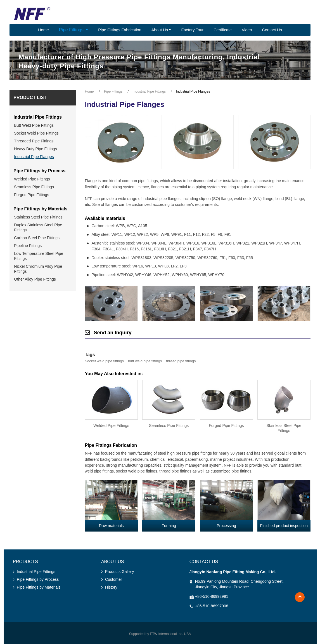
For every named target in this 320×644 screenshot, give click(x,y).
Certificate (223, 30)
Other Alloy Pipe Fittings (35, 279)
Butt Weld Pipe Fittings (34, 125)
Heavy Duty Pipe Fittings (35, 149)
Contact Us (272, 30)
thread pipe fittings (181, 361)
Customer (114, 579)
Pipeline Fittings (28, 246)
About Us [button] (160, 30)
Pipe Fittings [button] (72, 30)
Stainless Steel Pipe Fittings (284, 428)
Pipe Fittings (113, 91)
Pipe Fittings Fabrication (120, 30)
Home (43, 30)
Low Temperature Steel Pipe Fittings (39, 256)
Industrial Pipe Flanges (34, 157)
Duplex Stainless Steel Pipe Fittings (38, 227)
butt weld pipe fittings (145, 361)
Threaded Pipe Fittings (34, 141)
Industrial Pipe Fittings (149, 91)
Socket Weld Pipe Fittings (36, 133)
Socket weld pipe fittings (104, 361)
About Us (113, 562)
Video (247, 30)
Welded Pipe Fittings (111, 426)
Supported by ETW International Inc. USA (160, 634)
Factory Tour (192, 30)
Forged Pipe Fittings (226, 426)
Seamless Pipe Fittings (169, 426)
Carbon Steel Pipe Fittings (37, 238)
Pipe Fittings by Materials (40, 209)
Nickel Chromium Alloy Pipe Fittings (38, 269)
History (111, 587)
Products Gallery (119, 572)
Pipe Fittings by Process (39, 171)
